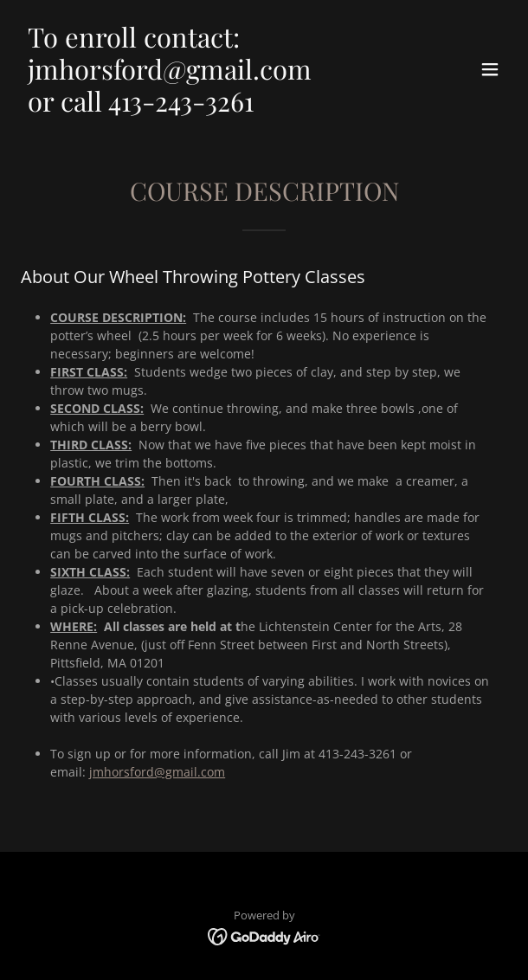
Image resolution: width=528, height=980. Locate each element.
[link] (191, 107)
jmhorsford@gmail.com (157, 772)
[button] (490, 69)
